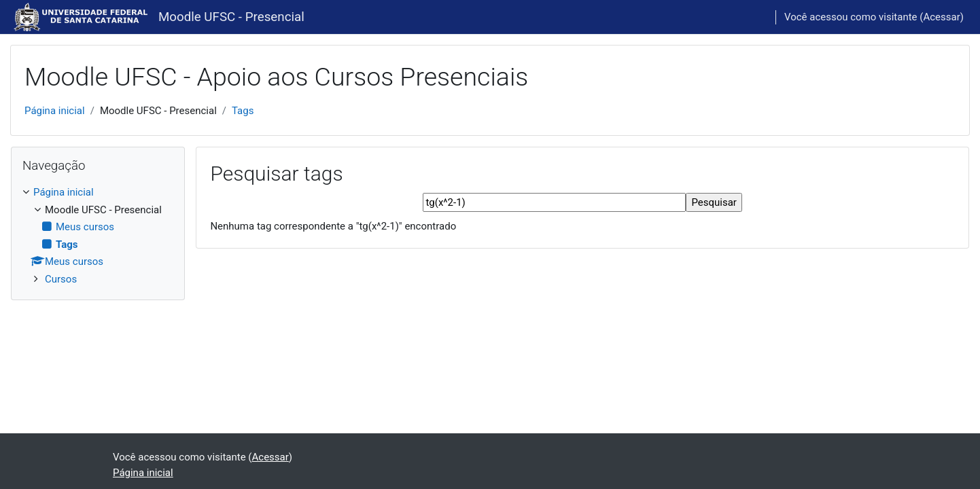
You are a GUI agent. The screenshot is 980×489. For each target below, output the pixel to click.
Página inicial (55, 111)
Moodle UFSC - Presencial (231, 17)
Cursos (61, 279)
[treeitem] (98, 236)
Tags (243, 111)
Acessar (941, 17)
